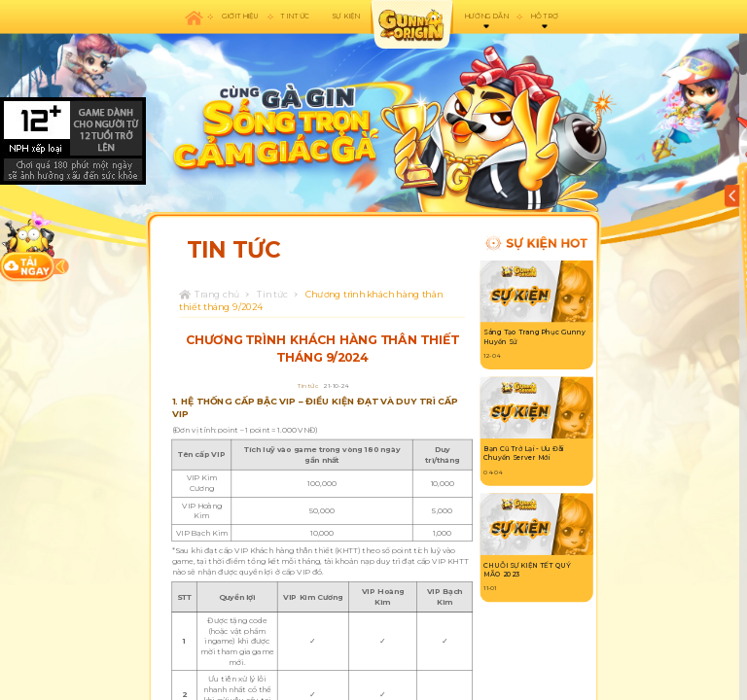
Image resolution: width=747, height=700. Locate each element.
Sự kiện (345, 17)
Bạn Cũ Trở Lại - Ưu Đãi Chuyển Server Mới (523, 453)
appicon (411, 24)
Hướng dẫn (486, 17)
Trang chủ (217, 294)
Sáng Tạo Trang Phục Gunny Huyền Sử (534, 337)
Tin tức (272, 294)
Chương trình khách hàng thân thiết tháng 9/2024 (311, 300)
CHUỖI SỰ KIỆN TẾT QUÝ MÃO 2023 (527, 570)
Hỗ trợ (544, 17)
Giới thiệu (241, 17)
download (28, 246)
